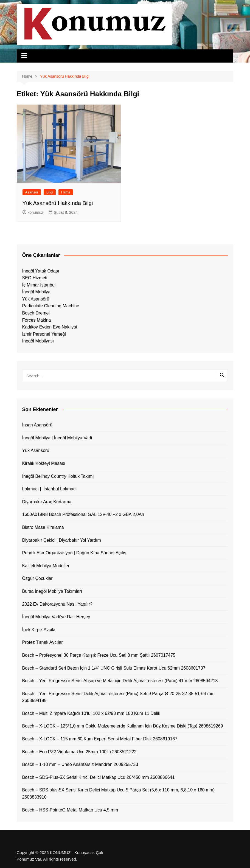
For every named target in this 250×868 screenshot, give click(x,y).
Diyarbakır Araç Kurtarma (47, 502)
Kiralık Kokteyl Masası (44, 463)
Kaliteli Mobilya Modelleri (46, 566)
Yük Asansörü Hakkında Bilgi (58, 203)
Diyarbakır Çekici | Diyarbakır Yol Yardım (62, 540)
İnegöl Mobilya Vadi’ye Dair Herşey (56, 617)
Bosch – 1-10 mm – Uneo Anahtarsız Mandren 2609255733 (80, 764)
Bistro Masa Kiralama (43, 527)
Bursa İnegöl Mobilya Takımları (52, 591)
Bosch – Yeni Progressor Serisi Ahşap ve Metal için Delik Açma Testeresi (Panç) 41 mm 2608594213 (120, 681)
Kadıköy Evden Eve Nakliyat (50, 327)
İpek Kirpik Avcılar (40, 630)
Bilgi (50, 192)
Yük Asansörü (36, 299)
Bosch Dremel (36, 313)
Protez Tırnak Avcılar (43, 642)
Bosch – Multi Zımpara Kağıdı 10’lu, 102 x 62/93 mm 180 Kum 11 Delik (91, 713)
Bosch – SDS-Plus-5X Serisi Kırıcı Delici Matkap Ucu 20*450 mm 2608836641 (99, 777)
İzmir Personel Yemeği (44, 334)
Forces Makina (37, 320)
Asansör (32, 192)
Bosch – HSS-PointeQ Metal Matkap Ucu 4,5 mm (70, 810)
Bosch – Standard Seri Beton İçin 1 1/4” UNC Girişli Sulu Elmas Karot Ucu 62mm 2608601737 (114, 668)
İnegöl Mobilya (36, 292)
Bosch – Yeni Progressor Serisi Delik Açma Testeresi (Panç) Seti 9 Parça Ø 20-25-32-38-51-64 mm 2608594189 (118, 697)
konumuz (33, 212)
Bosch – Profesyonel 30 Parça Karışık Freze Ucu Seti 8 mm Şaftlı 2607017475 (99, 655)
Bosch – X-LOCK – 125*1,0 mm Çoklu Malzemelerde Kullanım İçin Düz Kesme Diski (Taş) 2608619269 (123, 726)
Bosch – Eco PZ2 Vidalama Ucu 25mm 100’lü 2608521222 (79, 752)
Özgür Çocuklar (37, 578)
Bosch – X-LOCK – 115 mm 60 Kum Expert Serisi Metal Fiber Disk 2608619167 (100, 739)
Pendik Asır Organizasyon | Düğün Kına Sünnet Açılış (74, 553)
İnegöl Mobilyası (38, 341)
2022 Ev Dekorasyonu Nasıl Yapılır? (57, 604)
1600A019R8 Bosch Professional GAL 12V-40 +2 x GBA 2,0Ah (83, 514)
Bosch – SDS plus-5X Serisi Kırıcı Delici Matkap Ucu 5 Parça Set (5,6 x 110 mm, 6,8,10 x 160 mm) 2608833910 (119, 793)
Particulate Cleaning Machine (51, 306)
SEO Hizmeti (35, 278)
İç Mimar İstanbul (39, 285)
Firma (66, 192)
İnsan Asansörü (37, 425)
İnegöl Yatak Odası (41, 271)
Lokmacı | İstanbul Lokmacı (50, 489)
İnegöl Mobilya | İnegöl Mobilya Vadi (57, 438)
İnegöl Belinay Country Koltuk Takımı (58, 476)
